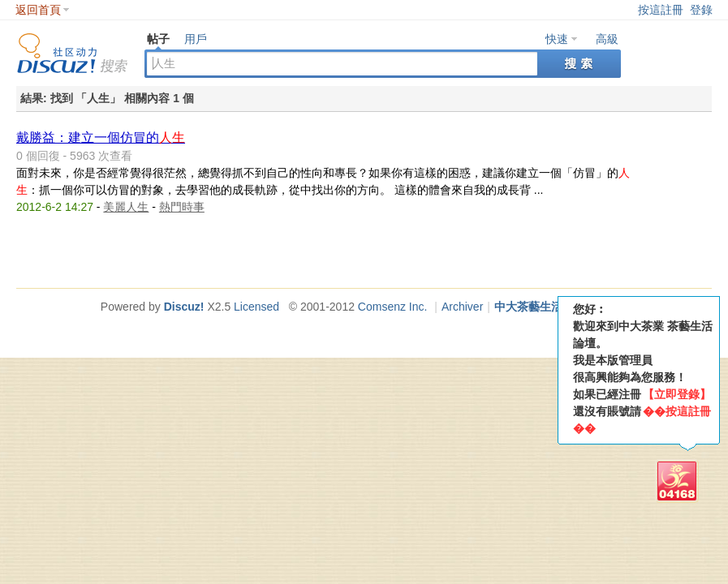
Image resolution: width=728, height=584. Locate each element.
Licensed (256, 307)
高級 (607, 39)
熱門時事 (182, 207)
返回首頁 (38, 10)
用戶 (196, 39)
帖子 (158, 39)
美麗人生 (126, 207)
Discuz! (184, 307)
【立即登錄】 (677, 394)
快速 (557, 39)
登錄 (701, 10)
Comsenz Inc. (393, 307)
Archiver (462, 307)
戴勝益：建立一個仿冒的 (101, 137)
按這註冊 (661, 10)
